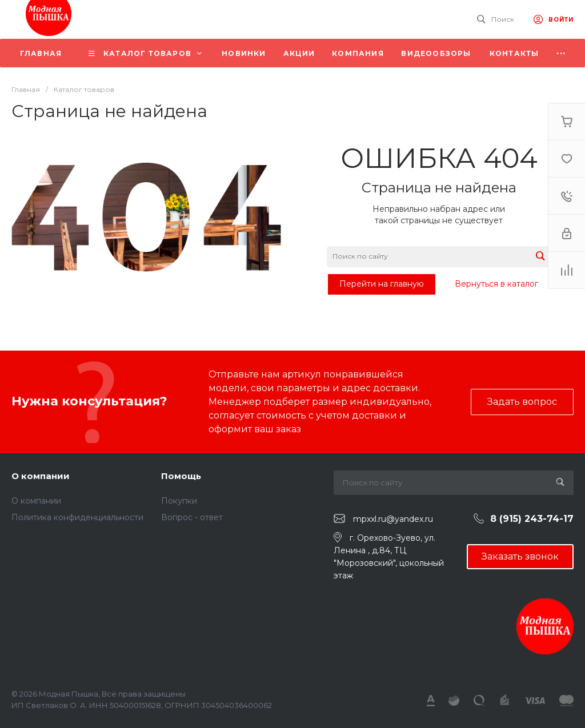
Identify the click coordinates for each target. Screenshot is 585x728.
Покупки (179, 501)
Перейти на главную (382, 284)
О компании (41, 476)
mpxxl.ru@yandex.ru (393, 519)
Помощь (181, 476)
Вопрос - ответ (192, 517)
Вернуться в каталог (496, 284)
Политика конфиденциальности (77, 517)
